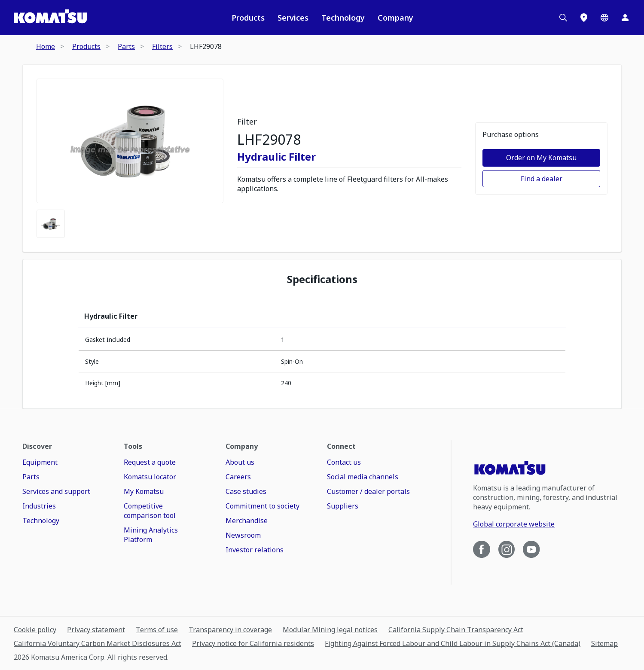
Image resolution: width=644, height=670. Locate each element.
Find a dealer (542, 179)
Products (248, 18)
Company (395, 18)
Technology (343, 18)
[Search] (563, 18)
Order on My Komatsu (541, 158)
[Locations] (584, 18)
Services (293, 18)
